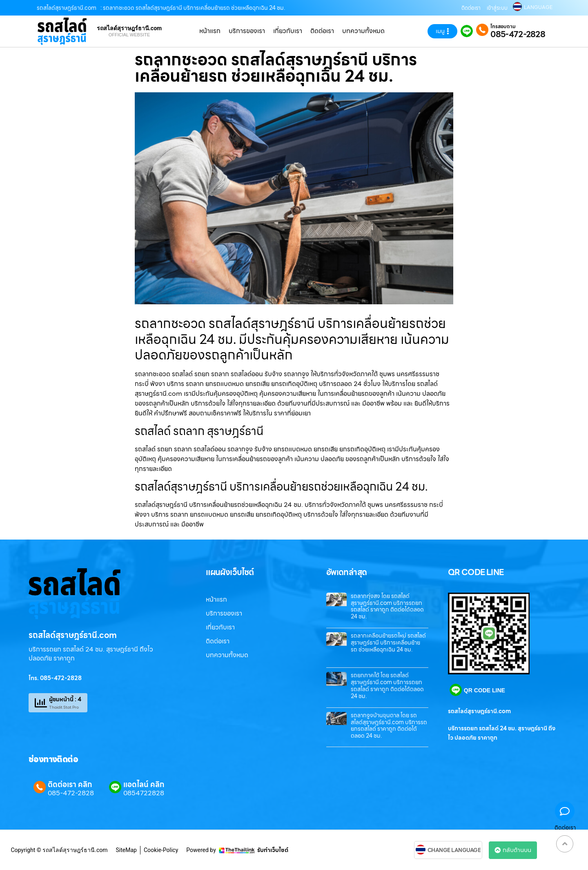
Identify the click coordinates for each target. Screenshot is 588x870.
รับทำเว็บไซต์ (273, 850)
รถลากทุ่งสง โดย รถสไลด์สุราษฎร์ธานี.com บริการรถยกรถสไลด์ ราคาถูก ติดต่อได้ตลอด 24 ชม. (387, 606)
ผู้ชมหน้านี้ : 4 (65, 699)
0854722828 (144, 793)
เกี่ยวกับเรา (288, 31)
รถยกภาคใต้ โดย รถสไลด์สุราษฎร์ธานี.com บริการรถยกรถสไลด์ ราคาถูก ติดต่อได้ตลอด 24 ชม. (387, 685)
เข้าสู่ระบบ (497, 8)
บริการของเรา (247, 31)
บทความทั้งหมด (363, 31)
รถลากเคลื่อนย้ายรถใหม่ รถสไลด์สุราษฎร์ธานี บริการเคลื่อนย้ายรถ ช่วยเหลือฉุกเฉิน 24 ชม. (388, 642)
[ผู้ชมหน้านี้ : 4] (41, 703)
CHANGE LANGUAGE (454, 850)
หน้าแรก (210, 31)
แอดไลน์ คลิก (144, 784)
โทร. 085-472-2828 (55, 678)
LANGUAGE (538, 7)
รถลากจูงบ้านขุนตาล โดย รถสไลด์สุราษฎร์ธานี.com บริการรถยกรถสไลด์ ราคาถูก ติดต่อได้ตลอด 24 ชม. (389, 725)
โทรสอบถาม (503, 27)
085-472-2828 (518, 34)
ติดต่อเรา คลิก (70, 784)
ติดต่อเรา (471, 8)
